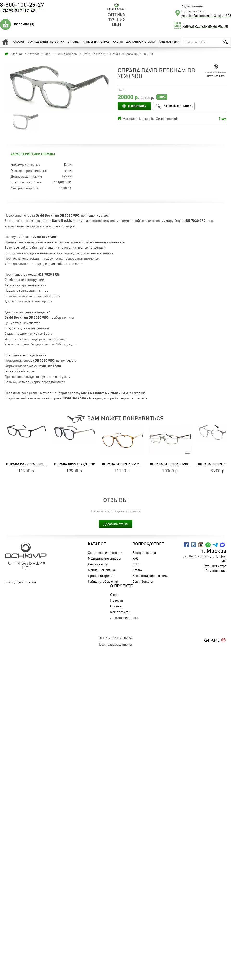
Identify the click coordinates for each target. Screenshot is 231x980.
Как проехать (120, 612)
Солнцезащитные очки (46, 42)
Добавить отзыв (116, 524)
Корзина (24, 24)
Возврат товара (144, 553)
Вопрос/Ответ (148, 544)
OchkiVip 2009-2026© (115, 638)
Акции (118, 42)
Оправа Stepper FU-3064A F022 (176, 464)
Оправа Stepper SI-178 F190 (126, 464)
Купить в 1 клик (177, 106)
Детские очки (98, 564)
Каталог (19, 42)
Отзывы (116, 606)
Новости (117, 600)
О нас (114, 595)
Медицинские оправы (104, 558)
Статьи (138, 570)
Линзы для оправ (96, 42)
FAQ (135, 558)
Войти (9, 582)
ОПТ (136, 564)
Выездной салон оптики (151, 576)
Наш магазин (169, 42)
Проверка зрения (101, 576)
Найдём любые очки (103, 581)
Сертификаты (143, 581)
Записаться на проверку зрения (205, 25)
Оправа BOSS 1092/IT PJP (75, 464)
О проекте (122, 586)
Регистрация (26, 582)
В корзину (137, 106)
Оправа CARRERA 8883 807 (28, 464)
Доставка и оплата (141, 42)
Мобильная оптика (102, 570)
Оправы (74, 42)
